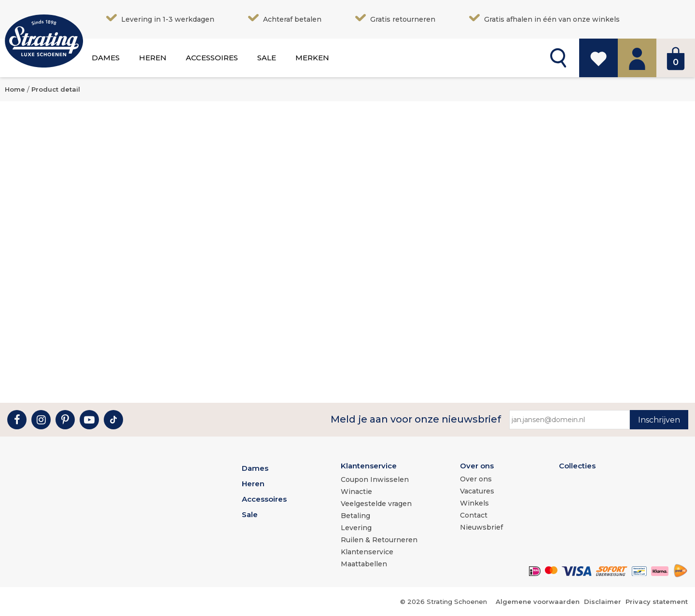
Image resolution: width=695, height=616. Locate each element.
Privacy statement (657, 602)
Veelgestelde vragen (376, 504)
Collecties (577, 466)
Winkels (474, 503)
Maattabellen (364, 564)
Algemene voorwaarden (538, 602)
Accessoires (212, 58)
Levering (356, 528)
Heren (153, 58)
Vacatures (477, 491)
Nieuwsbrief (481, 527)
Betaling (355, 516)
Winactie (356, 492)
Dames (106, 58)
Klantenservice (369, 466)
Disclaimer (603, 602)
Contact (474, 515)
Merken (312, 58)
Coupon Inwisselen (375, 479)
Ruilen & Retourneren (379, 540)
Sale (267, 58)
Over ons (477, 466)
